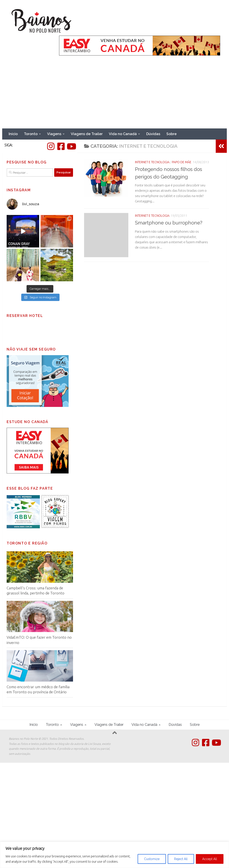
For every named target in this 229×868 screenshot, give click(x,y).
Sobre (171, 134)
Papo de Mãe (182, 162)
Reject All (181, 859)
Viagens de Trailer (87, 134)
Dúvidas (153, 134)
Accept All (210, 859)
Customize (152, 859)
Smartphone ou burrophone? (169, 223)
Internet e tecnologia (152, 162)
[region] (114, 855)
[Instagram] (51, 146)
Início (13, 134)
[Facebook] (61, 146)
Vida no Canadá (123, 134)
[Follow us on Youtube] (71, 146)
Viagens (54, 134)
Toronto (31, 134)
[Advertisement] (114, 95)
